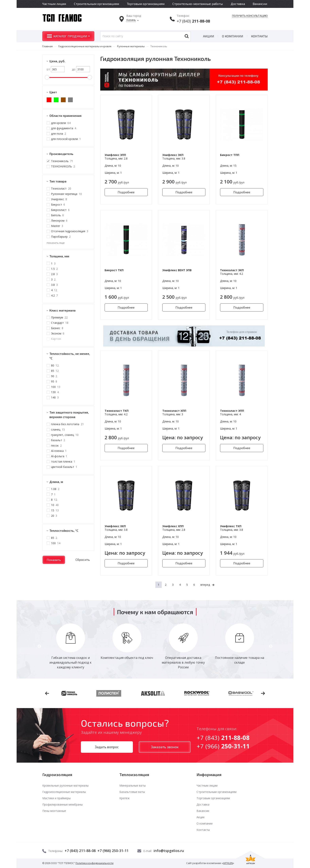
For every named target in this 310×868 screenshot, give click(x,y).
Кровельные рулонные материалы (65, 785)
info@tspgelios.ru (169, 851)
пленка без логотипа (67, 424)
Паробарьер (61, 237)
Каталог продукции (70, 36)
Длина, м (56, 482)
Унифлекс (59, 199)
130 (55, 392)
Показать (54, 560)
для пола (58, 134)
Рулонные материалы (131, 46)
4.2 (54, 295)
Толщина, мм (59, 256)
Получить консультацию (250, 16)
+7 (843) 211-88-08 (80, 851)
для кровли (61, 123)
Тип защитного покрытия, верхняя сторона (69, 415)
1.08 (55, 489)
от (56, 69)
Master (57, 226)
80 (55, 365)
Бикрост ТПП (230, 155)
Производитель (61, 154)
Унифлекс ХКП (115, 526)
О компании (233, 36)
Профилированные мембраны (62, 804)
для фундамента (63, 128)
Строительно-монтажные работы (198, 4)
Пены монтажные (54, 811)
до (81, 69)
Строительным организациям (96, 4)
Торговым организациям (146, 4)
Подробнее (126, 192)
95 (54, 381)
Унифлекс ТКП (231, 526)
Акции (209, 36)
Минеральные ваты (133, 785)
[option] (70, 647)
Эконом (57, 333)
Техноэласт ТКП (117, 411)
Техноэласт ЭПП (232, 411)
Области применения (65, 116)
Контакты (259, 36)
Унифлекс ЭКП (173, 155)
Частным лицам (54, 4)
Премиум (59, 317)
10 (55, 505)
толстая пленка (63, 461)
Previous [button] (39, 646)
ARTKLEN (228, 863)
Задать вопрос (107, 747)
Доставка (238, 4)
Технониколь (62, 161)
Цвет (53, 92)
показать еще (56, 243)
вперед (205, 585)
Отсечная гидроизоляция (69, 231)
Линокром (59, 221)
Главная (47, 46)
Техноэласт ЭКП (232, 270)
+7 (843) (193, 21)
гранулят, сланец (65, 435)
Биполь (57, 215)
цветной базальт (64, 467)
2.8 (54, 274)
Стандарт (60, 323)
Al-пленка (59, 451)
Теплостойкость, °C (64, 530)
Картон (56, 339)
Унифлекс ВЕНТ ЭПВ (177, 270)
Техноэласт (61, 188)
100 (55, 387)
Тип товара (58, 181)
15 (55, 510)
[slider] (47, 77)
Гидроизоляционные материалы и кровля (85, 46)
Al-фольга (59, 456)
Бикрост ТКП (114, 270)
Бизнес (57, 328)
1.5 (54, 269)
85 (55, 371)
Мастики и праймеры (56, 798)
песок (56, 445)
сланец (58, 429)
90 (54, 376)
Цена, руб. (57, 61)
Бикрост (58, 204)
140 (55, 397)
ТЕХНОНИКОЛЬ (63, 166)
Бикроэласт (60, 210)
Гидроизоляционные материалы (64, 792)
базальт (58, 440)
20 (54, 516)
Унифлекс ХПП (173, 526)
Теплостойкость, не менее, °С (70, 356)
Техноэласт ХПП (174, 411)
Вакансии (260, 4)
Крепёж (125, 798)
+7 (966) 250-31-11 (113, 851)
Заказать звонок (165, 747)
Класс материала (62, 310)
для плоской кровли (66, 139)
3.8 (54, 285)
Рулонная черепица (66, 194)
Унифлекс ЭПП (115, 155)
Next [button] (271, 646)
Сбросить (83, 560)
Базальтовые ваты (132, 792)
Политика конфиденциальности (95, 863)
